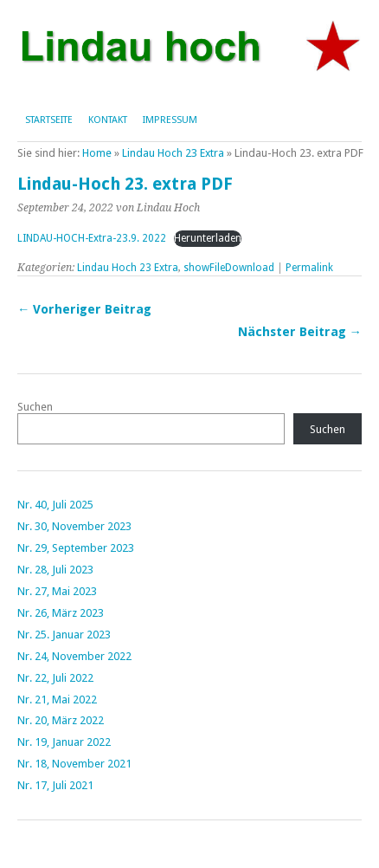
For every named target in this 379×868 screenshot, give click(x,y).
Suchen (35, 407)
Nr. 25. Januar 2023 (64, 635)
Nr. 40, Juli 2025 (55, 505)
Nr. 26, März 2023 (61, 613)
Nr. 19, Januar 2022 (64, 742)
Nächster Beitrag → (300, 332)
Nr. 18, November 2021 (74, 764)
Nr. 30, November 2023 (74, 526)
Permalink (309, 268)
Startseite (49, 120)
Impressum (170, 120)
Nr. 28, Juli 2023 (55, 570)
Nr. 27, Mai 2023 (57, 591)
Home (97, 153)
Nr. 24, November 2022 (74, 656)
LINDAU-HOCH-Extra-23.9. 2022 (92, 238)
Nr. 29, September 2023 (76, 548)
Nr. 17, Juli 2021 (55, 785)
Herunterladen (208, 238)
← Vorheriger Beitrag (84, 309)
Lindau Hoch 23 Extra (173, 153)
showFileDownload (229, 268)
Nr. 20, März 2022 (61, 720)
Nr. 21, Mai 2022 (57, 700)
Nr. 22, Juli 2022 (55, 678)
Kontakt (108, 120)
